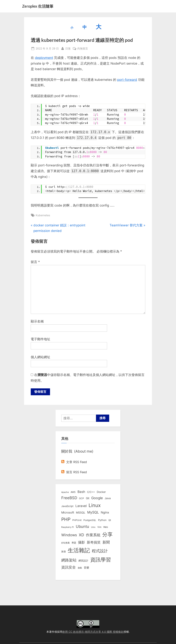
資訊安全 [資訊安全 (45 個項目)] (69, 567)
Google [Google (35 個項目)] (97, 498)
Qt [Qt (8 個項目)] (110, 520)
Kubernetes (43, 215)
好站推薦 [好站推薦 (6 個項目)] (65, 543)
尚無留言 (83, 48)
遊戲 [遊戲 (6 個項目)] (80, 568)
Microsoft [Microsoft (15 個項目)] (68, 513)
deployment (44, 58)
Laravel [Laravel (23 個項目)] (81, 506)
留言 (35, 262)
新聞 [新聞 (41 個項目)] (106, 542)
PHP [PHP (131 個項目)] (66, 520)
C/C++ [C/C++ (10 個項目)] (91, 492)
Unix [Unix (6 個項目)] (93, 527)
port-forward (127, 80)
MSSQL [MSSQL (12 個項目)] (81, 513)
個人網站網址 (40, 357)
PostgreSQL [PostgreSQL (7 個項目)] (90, 520)
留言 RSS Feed (74, 472)
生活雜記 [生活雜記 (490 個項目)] (79, 550)
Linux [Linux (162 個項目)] (95, 505)
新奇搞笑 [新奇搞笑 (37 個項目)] (94, 542)
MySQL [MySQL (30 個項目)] (93, 512)
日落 (68, 48)
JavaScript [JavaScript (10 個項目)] (67, 506)
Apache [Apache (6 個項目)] (65, 492)
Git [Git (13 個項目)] (88, 499)
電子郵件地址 (40, 339)
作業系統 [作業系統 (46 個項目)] (93, 535)
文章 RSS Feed (74, 462)
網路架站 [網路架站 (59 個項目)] (69, 560)
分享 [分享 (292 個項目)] (107, 535)
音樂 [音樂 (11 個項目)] (86, 568)
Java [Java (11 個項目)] (108, 499)
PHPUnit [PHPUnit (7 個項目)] (77, 520)
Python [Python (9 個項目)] (102, 520)
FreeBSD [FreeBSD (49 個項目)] (69, 498)
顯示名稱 (37, 321)
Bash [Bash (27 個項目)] (81, 492)
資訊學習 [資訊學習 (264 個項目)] (101, 560)
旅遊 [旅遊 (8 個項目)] (64, 552)
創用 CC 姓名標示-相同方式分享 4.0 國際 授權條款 (93, 632)
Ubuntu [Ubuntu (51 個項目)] (82, 527)
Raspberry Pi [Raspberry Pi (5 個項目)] (68, 527)
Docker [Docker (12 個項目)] (101, 492)
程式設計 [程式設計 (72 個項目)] (100, 551)
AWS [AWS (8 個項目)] (73, 492)
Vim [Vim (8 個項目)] (99, 527)
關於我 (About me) (77, 451)
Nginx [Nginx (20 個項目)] (105, 513)
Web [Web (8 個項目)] (106, 527)
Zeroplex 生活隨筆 (38, 6)
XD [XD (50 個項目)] (81, 535)
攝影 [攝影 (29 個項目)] (82, 542)
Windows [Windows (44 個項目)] (69, 535)
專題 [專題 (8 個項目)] (74, 543)
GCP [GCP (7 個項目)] (82, 499)
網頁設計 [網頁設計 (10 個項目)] (83, 561)
